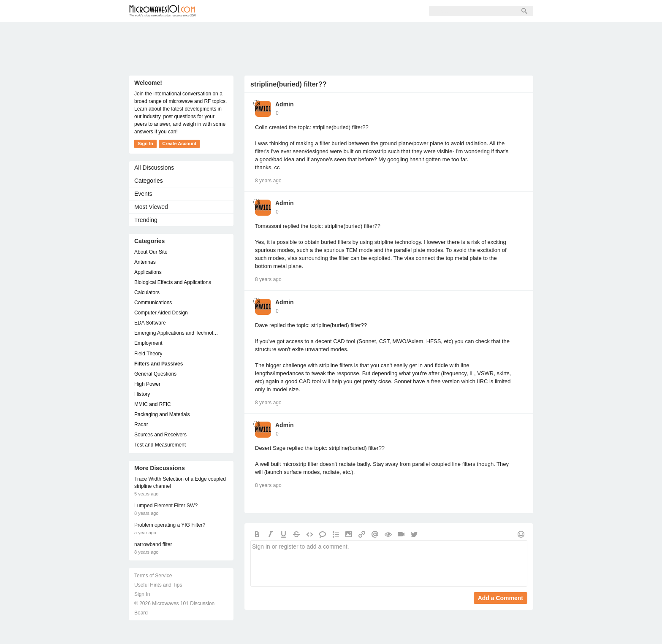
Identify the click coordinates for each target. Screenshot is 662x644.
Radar (141, 425)
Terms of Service (153, 576)
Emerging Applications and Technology (177, 333)
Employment (148, 343)
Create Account (179, 143)
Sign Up (300, 11)
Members (261, 11)
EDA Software (150, 323)
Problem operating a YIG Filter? (170, 525)
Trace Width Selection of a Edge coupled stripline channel (180, 483)
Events (143, 194)
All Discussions (154, 168)
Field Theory (148, 354)
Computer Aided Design (161, 313)
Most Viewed (151, 207)
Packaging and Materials (162, 414)
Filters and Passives (159, 364)
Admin (285, 104)
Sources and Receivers (160, 435)
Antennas (145, 262)
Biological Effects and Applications (173, 282)
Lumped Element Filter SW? (166, 506)
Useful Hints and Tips (158, 585)
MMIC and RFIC (153, 404)
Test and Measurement (160, 445)
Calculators (147, 292)
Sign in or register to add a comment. (389, 563)
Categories (149, 181)
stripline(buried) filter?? (288, 84)
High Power (147, 384)
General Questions (155, 374)
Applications (148, 272)
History (142, 394)
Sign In (336, 11)
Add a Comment (501, 598)
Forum (224, 11)
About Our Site (151, 252)
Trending (146, 220)
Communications (153, 303)
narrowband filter (153, 544)
